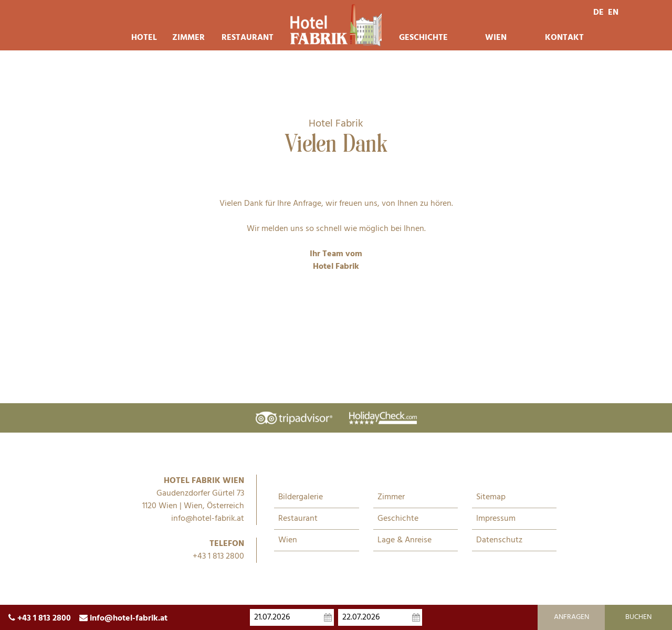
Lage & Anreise (405, 540)
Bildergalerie (301, 497)
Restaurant (247, 38)
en (613, 13)
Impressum (496, 519)
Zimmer (188, 38)
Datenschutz (499, 540)
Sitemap (491, 497)
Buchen (638, 617)
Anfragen (571, 617)
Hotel (143, 38)
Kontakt (564, 38)
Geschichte (423, 38)
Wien (496, 38)
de (598, 13)
